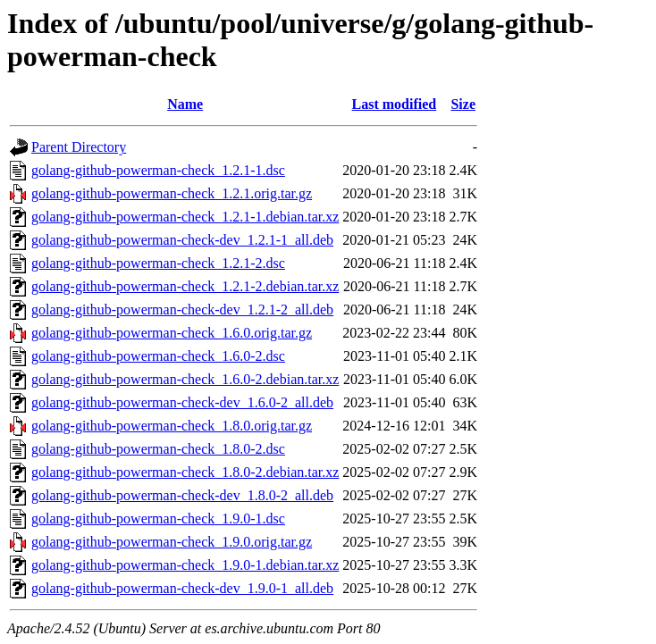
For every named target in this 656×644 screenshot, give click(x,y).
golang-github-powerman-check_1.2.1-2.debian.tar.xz (185, 286)
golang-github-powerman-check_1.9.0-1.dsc (158, 519)
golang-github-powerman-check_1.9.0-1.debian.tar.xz (185, 565)
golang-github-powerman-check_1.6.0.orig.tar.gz (172, 333)
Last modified (395, 104)
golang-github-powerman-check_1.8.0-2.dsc (158, 449)
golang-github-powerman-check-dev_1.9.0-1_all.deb (182, 588)
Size (463, 104)
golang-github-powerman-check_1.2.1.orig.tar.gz (172, 193)
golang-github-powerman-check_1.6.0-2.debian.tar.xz (185, 379)
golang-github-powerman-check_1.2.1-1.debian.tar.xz (185, 217)
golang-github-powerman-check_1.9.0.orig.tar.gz (172, 542)
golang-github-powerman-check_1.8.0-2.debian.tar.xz (185, 472)
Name (185, 104)
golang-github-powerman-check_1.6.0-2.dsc (158, 356)
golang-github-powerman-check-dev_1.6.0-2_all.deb (182, 402)
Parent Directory (79, 147)
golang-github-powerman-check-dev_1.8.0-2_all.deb (182, 495)
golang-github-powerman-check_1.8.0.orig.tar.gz (172, 426)
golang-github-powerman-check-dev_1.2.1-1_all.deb (182, 240)
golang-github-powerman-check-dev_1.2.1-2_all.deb (182, 309)
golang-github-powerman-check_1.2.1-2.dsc (158, 263)
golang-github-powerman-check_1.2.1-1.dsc (158, 170)
